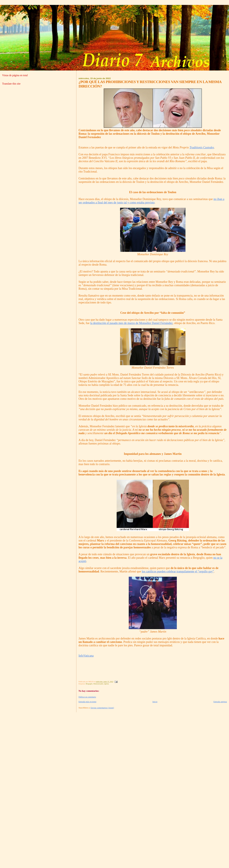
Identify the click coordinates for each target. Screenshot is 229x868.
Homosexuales (98, 684)
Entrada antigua (220, 702)
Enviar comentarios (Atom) (102, 708)
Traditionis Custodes (202, 147)
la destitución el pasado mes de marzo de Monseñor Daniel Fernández (132, 323)
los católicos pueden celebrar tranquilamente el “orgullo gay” (178, 571)
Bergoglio (89, 684)
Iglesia (106, 684)
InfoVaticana (86, 656)
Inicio (155, 702)
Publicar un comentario (87, 697)
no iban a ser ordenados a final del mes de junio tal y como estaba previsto (151, 201)
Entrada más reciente (87, 702)
